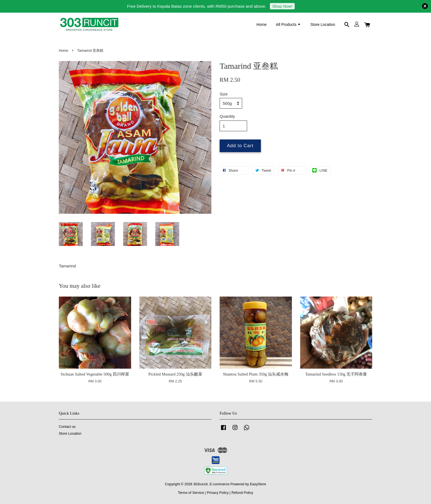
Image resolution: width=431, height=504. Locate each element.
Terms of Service (191, 493)
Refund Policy (242, 493)
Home (262, 24)
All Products (289, 24)
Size (224, 94)
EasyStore (258, 484)
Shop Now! (282, 6)
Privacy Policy (218, 493)
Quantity (227, 116)
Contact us (67, 427)
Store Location (323, 24)
